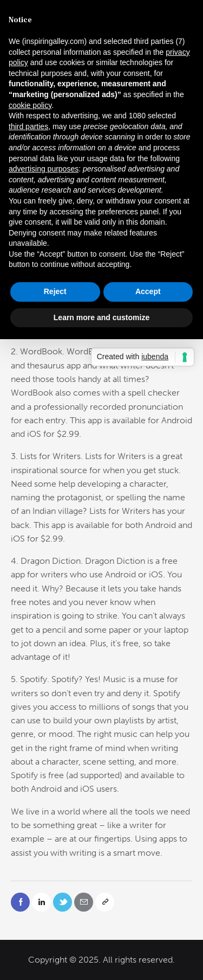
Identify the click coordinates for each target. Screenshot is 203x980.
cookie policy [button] (30, 105)
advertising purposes (44, 169)
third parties (28, 126)
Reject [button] (55, 291)
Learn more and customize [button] (101, 317)
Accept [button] (148, 291)
